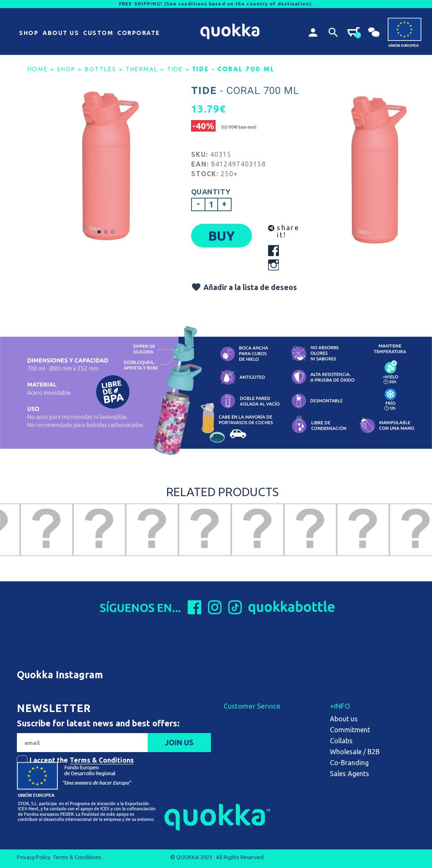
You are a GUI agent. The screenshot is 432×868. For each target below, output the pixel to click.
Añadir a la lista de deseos (244, 287)
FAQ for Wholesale (252, 741)
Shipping (237, 719)
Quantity (211, 192)
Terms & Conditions (102, 760)
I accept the (82, 760)
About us (344, 719)
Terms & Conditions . (78, 857)
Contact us (240, 752)
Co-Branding (349, 763)
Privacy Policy (34, 857)
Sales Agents (350, 774)
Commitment (350, 730)
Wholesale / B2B (355, 752)
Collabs (341, 741)
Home (38, 69)
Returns (235, 730)
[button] (29, 34)
